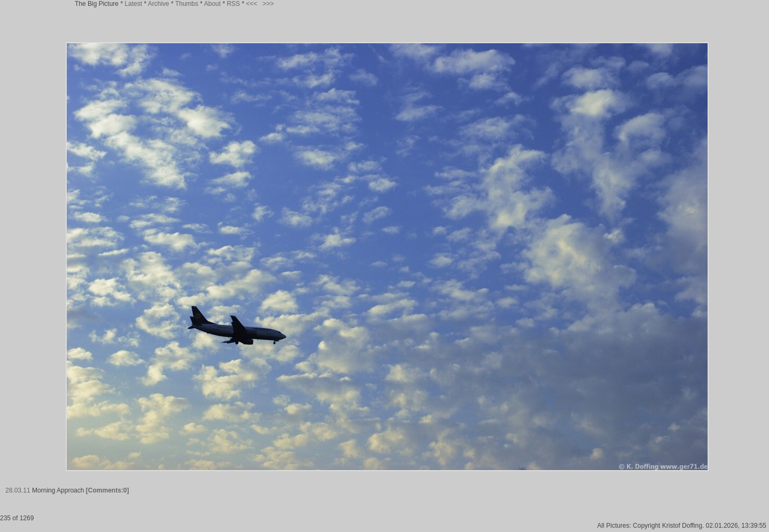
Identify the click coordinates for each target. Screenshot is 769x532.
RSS (234, 4)
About (212, 4)
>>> (268, 4)
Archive (159, 4)
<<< (252, 4)
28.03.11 (18, 490)
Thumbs (187, 4)
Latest (133, 4)
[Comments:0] (108, 490)
